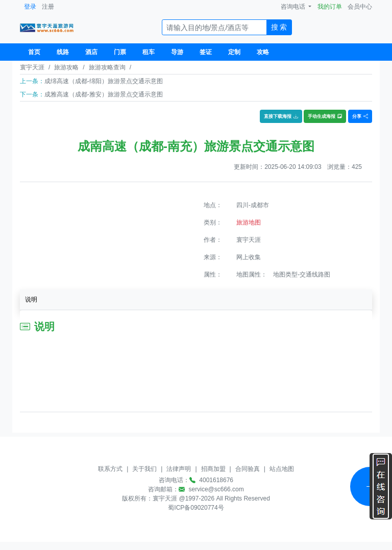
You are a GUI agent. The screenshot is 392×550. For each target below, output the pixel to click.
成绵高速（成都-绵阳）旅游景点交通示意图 (104, 81)
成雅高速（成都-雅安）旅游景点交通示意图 (104, 94)
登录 (30, 7)
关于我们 (144, 469)
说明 (31, 299)
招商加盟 (213, 469)
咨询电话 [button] (294, 7)
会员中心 (360, 7)
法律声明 (179, 469)
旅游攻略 (66, 67)
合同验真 (248, 469)
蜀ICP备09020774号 (196, 508)
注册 (48, 7)
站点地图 (282, 469)
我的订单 (330, 7)
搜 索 (279, 27)
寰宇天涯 (32, 67)
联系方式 (110, 469)
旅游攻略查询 (107, 67)
